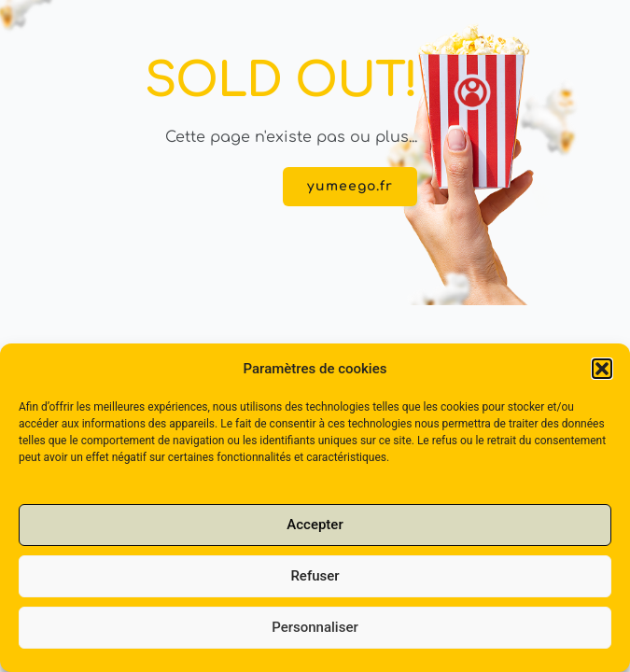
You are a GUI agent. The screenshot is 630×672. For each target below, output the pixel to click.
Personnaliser (315, 643)
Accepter (315, 540)
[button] (602, 384)
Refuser (315, 592)
